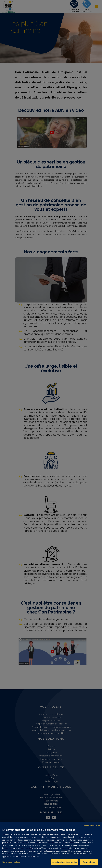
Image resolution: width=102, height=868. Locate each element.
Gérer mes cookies (11, 862)
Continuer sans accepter (91, 825)
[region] (51, 845)
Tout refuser (89, 862)
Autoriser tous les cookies (64, 862)
